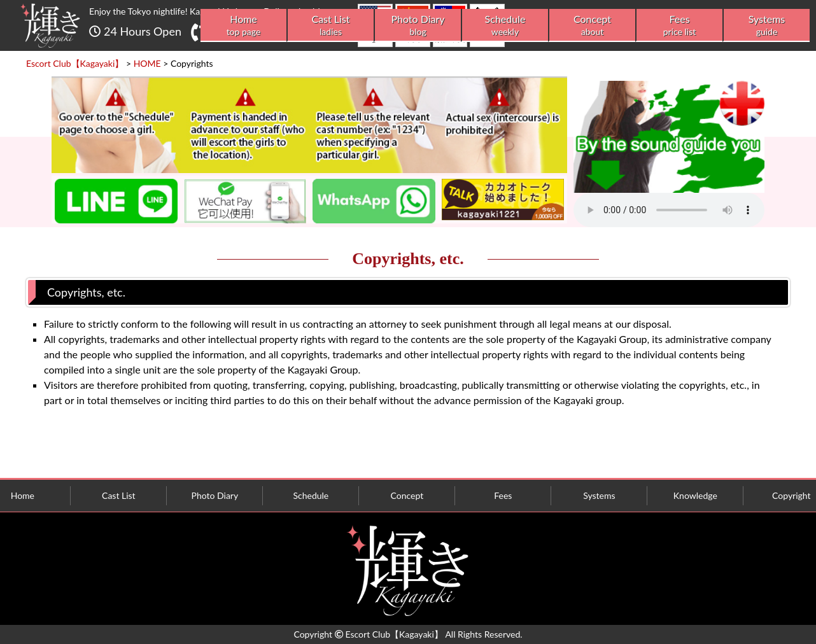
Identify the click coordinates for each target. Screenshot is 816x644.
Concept (592, 25)
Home (243, 25)
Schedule (505, 25)
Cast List (331, 25)
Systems (767, 25)
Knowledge (695, 495)
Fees (679, 25)
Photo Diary (418, 25)
